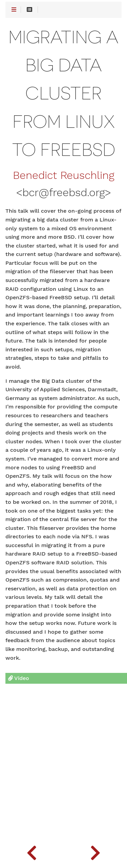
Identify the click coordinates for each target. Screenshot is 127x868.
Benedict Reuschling (63, 175)
